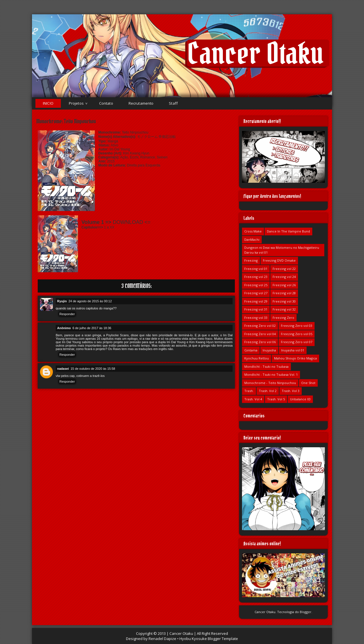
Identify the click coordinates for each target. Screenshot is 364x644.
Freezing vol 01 (256, 269)
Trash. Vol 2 (268, 391)
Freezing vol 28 (284, 293)
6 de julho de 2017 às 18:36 (92, 328)
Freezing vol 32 (284, 309)
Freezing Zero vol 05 (297, 334)
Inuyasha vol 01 (293, 350)
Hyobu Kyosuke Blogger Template (209, 639)
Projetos (76, 103)
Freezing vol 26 (284, 285)
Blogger (306, 612)
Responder (67, 314)
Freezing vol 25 (256, 285)
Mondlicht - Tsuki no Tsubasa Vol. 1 (271, 374)
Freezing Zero (283, 318)
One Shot (308, 383)
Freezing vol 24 (284, 277)
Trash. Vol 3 (291, 391)
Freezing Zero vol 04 (260, 334)
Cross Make (253, 231)
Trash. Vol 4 (253, 399)
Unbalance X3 (300, 399)
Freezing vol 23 (256, 277)
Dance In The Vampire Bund (288, 231)
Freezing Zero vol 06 (260, 342)
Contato (106, 103)
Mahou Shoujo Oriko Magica (295, 358)
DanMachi (252, 239)
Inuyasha (269, 350)
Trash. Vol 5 (276, 399)
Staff (173, 103)
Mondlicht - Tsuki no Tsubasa (266, 366)
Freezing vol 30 (284, 301)
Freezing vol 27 (256, 293)
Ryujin (62, 301)
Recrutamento (141, 103)
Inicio (48, 103)
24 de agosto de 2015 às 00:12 (90, 301)
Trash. (249, 391)
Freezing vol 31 (256, 309)
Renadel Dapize (162, 639)
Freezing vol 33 (256, 318)
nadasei (63, 369)
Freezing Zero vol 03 (297, 326)
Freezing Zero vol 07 (297, 342)
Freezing (251, 260)
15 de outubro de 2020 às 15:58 (93, 369)
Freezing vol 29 (256, 301)
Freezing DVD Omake (279, 260)
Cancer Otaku (255, 53)
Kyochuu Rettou (257, 358)
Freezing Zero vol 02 (260, 326)
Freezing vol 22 (284, 269)
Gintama (251, 350)
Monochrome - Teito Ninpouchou (270, 383)
